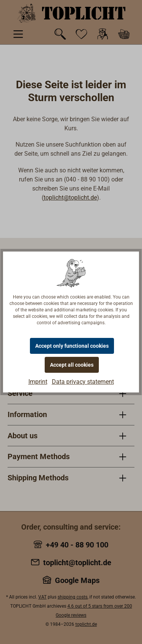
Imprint (38, 382)
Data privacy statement (83, 382)
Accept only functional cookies (72, 346)
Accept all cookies (72, 365)
